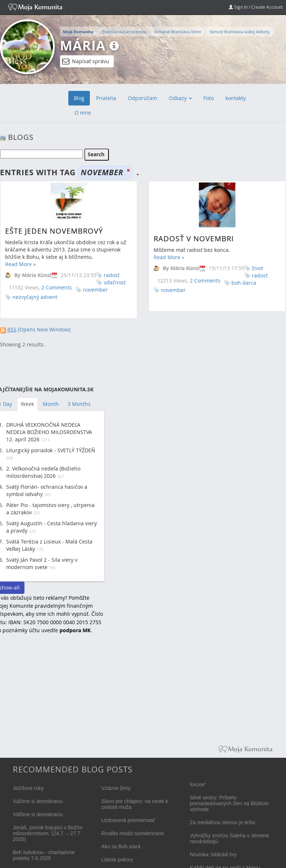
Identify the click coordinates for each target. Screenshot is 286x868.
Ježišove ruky (28, 788)
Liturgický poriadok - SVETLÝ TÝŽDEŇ (51, 450)
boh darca (243, 283)
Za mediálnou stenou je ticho (223, 822)
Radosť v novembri (193, 239)
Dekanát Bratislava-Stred (178, 32)
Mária (83, 45)
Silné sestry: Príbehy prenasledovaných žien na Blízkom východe (229, 803)
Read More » (20, 264)
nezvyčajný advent (35, 297)
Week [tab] (27, 404)
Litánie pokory (117, 860)
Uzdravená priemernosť (128, 820)
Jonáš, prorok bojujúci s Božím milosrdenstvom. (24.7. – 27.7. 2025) (48, 833)
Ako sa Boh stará (121, 846)
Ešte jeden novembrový (54, 231)
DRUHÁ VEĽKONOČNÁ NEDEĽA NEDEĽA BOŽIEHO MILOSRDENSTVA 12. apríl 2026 (49, 432)
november (95, 290)
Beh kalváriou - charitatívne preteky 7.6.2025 (44, 855)
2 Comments (57, 287)
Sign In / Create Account (256, 7)
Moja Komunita (78, 32)
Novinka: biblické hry (213, 854)
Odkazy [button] (180, 98)
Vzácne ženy (116, 788)
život (257, 268)
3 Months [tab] (79, 404)
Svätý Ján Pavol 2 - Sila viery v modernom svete (42, 563)
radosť (112, 275)
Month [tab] (51, 404)
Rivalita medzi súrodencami (132, 833)
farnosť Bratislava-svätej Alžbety (240, 32)
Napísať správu (86, 61)
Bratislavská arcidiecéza (124, 32)
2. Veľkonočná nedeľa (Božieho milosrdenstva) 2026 (43, 472)
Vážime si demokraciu (38, 801)
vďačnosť (115, 282)
